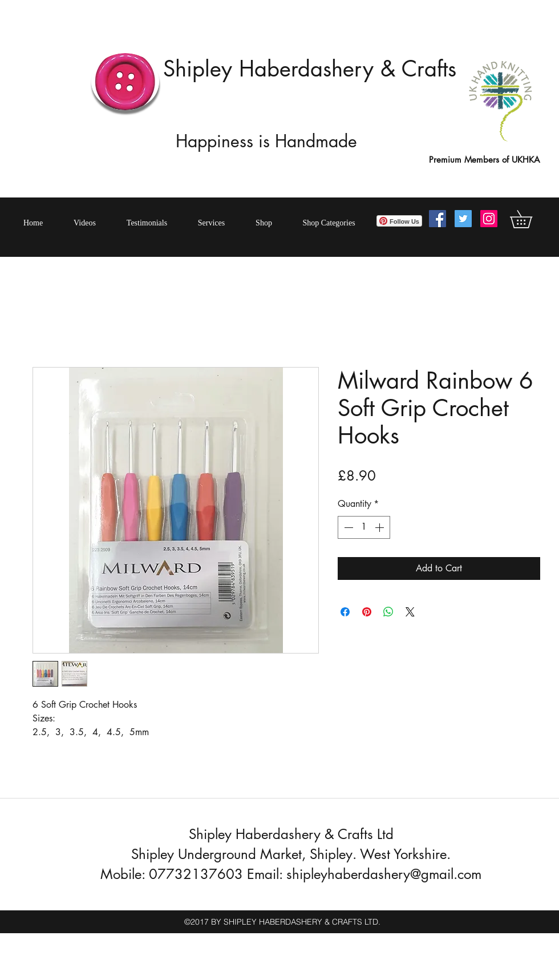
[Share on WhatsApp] (388, 612)
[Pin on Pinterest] (367, 612)
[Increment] (380, 527)
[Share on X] (410, 612)
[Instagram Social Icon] (489, 219)
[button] (530, 219)
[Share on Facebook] (345, 612)
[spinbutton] (364, 527)
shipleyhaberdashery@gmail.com (384, 874)
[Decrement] (347, 527)
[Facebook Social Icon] (438, 219)
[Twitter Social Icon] (463, 219)
